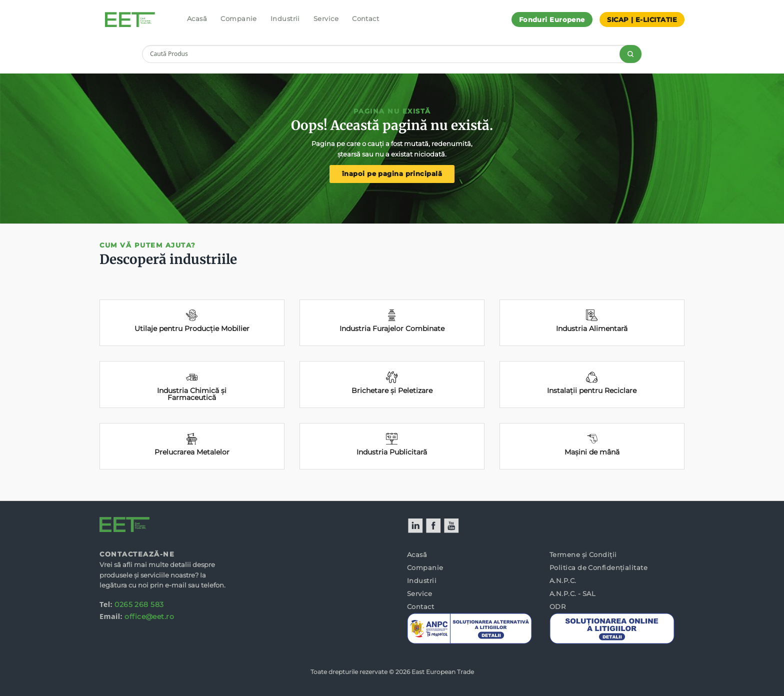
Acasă (197, 18)
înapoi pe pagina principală (392, 174)
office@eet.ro (149, 616)
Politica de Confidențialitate (598, 567)
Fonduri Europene (552, 19)
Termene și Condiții (583, 554)
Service (326, 18)
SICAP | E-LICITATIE (642, 19)
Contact (365, 18)
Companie (239, 18)
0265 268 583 (139, 604)
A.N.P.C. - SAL (572, 593)
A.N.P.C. (563, 580)
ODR (557, 606)
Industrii (285, 18)
